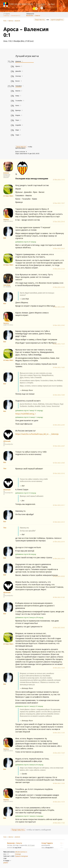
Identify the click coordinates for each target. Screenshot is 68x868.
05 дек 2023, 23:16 (59, 559)
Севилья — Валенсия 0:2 (12, 16)
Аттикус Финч (8, 196)
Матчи (11, 21)
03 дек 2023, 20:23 (59, 249)
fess (5, 468)
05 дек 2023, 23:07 (59, 446)
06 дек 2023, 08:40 (59, 628)
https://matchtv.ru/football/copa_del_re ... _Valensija (37, 434)
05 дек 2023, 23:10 (59, 473)
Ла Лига (51, 4)
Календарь (41, 4)
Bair (5, 238)
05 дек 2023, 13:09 (59, 395)
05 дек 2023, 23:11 (59, 505)
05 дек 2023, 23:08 (59, 463)
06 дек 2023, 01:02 (59, 597)
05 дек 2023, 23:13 (59, 522)
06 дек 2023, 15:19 (59, 802)
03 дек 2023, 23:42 (59, 325)
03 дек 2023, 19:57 (59, 203)
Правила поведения (21, 856)
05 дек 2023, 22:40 (59, 425)
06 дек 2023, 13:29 (59, 753)
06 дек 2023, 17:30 (59, 823)
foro (12, 4)
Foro (5, 21)
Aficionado (7, 441)
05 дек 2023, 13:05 (59, 367)
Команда (40, 6)
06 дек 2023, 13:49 (59, 783)
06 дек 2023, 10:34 (59, 668)
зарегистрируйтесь (57, 20)
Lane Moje (7, 285)
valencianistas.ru (24, 4)
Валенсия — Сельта (33, 16)
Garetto (6, 219)
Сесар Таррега (47, 843)
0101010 (6, 173)
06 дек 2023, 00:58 (59, 576)
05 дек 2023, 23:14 (59, 542)
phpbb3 (6, 863)
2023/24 (17, 21)
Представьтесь (40, 20)
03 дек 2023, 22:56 (59, 287)
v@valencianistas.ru (21, 852)
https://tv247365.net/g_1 (25, 414)
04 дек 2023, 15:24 (59, 344)
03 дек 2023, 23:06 (59, 307)
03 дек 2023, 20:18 (59, 222)
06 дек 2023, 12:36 (59, 733)
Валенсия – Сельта (14, 843)
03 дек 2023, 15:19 (59, 180)
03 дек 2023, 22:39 (59, 269)
